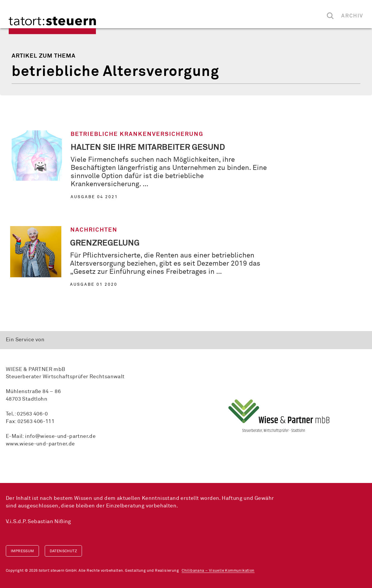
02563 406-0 (32, 414)
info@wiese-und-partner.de (60, 436)
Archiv (352, 16)
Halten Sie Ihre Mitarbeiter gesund (148, 148)
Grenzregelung (105, 243)
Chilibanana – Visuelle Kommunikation (218, 571)
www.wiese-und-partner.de (40, 444)
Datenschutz (63, 551)
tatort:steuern (52, 25)
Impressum (22, 551)
